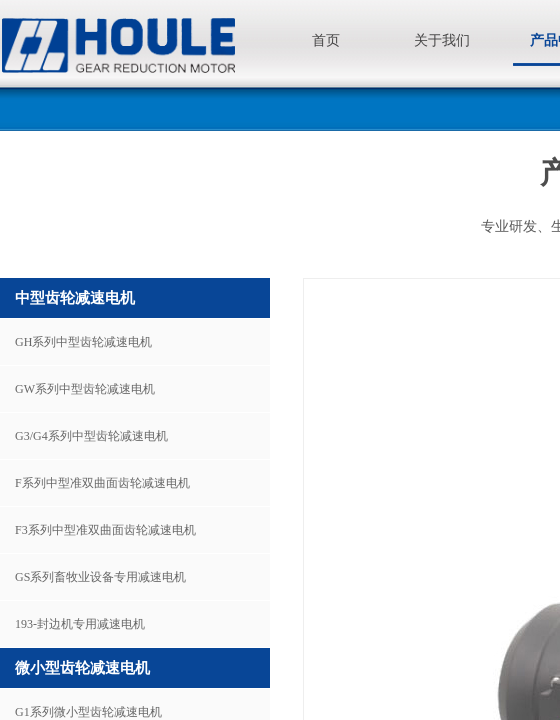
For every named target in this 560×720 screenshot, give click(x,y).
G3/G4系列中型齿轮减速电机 (91, 436)
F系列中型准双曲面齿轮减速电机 (102, 483)
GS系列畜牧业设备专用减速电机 (100, 577)
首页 (326, 40)
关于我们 (442, 40)
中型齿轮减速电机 (75, 298)
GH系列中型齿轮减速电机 (83, 342)
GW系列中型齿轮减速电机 (85, 389)
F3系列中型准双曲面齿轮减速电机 (105, 530)
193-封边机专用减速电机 (80, 624)
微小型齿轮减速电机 (82, 668)
